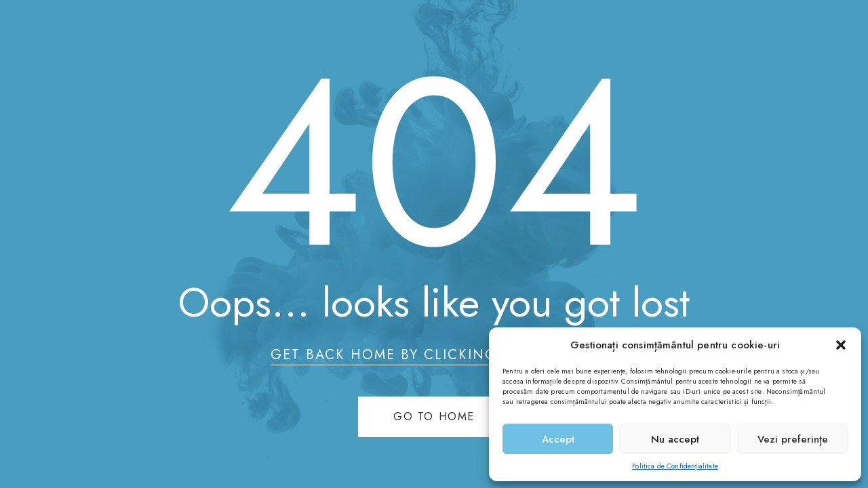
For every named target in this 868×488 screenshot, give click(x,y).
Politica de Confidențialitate (675, 466)
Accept (558, 439)
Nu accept (675, 439)
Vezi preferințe (793, 439)
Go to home (434, 416)
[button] (841, 345)
